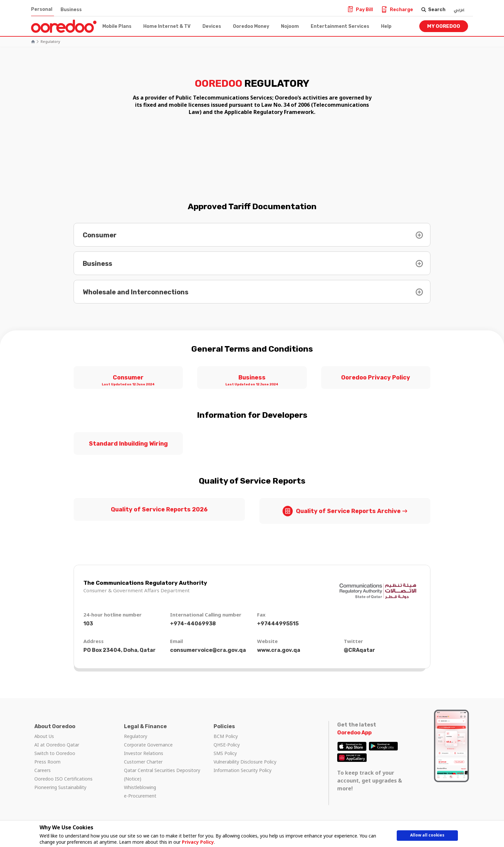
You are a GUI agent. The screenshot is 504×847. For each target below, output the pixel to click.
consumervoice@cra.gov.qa (208, 650)
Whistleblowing (140, 787)
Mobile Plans (117, 26)
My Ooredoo (444, 26)
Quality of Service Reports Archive (342, 511)
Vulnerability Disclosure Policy (245, 762)
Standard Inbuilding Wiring (128, 444)
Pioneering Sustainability (60, 787)
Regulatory (50, 41)
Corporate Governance (148, 745)
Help (386, 26)
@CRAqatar (359, 650)
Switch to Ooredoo (55, 753)
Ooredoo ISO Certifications (63, 779)
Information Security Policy (243, 770)
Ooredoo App (354, 733)
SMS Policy (225, 753)
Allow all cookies (427, 836)
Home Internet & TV (167, 26)
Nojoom (290, 26)
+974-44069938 (193, 624)
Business (71, 10)
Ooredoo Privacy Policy (376, 377)
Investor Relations (144, 753)
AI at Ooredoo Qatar (57, 745)
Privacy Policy (196, 842)
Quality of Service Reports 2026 (159, 509)
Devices (212, 26)
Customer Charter (143, 762)
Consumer (128, 381)
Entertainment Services (340, 26)
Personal (42, 9)
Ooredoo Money (251, 26)
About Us (44, 736)
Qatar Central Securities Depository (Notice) (162, 774)
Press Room (47, 762)
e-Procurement (140, 796)
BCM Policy (226, 736)
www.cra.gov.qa (279, 650)
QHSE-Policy (227, 745)
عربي (459, 10)
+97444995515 (278, 624)
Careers (43, 770)
